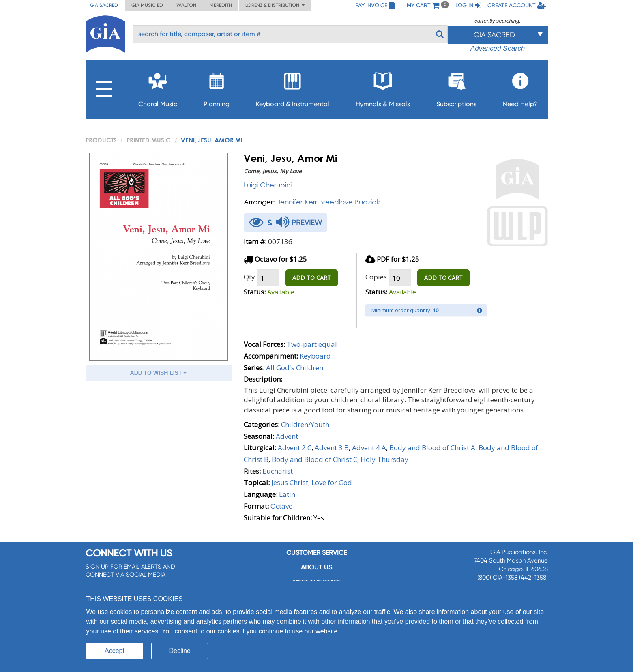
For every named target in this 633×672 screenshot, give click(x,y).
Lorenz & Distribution (275, 5)
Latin (287, 494)
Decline (180, 651)
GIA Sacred (104, 5)
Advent (287, 436)
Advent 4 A (369, 448)
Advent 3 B (332, 448)
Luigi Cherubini (268, 185)
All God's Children (295, 368)
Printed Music (149, 140)
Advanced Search (498, 48)
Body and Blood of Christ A (432, 448)
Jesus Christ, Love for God (312, 482)
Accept (115, 651)
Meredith (221, 5)
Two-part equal (312, 344)
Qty (249, 277)
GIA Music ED (147, 5)
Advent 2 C (295, 448)
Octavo (282, 506)
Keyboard (315, 356)
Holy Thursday (384, 459)
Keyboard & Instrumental (293, 87)
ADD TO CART (312, 278)
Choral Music (158, 87)
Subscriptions (456, 87)
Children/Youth (305, 424)
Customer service (316, 553)
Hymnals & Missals (383, 87)
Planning (217, 87)
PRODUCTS (101, 140)
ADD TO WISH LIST (159, 373)
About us (316, 567)
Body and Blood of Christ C (314, 459)
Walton (186, 5)
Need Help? (520, 87)
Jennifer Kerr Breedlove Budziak (329, 202)
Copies (376, 277)
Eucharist (278, 471)
